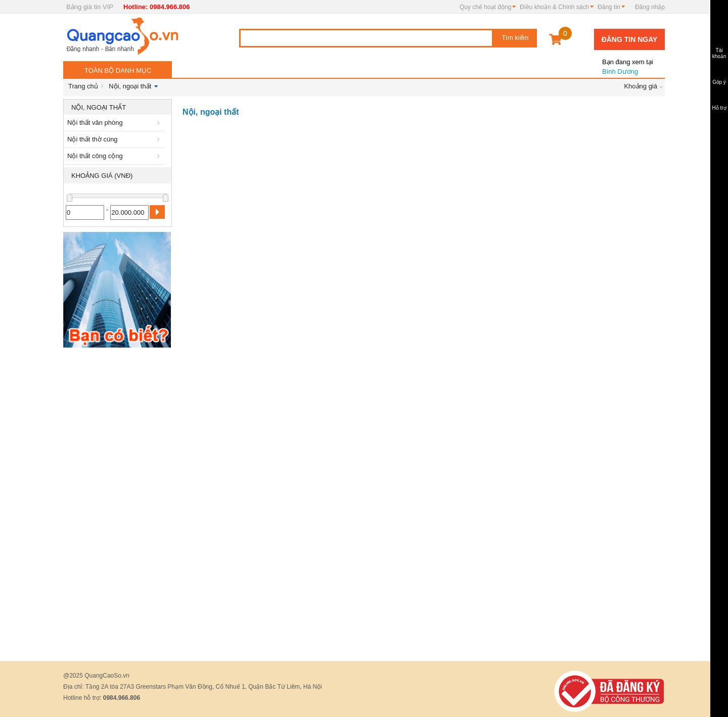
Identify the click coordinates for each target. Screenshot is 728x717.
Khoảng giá (641, 86)
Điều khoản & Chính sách (554, 7)
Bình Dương (627, 63)
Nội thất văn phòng (115, 123)
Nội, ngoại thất (130, 86)
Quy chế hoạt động (485, 7)
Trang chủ (83, 86)
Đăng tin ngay (630, 39)
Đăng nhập (650, 7)
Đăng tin (609, 7)
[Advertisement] (118, 504)
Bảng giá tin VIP (90, 7)
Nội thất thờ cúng (115, 139)
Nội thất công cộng (115, 156)
